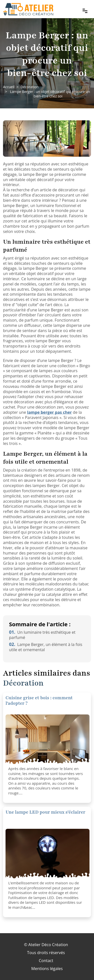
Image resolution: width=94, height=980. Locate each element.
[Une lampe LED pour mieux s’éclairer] (48, 854)
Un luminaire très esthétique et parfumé (42, 635)
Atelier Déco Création (48, 945)
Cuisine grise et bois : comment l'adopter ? (39, 700)
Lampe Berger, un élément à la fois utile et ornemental (46, 647)
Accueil (9, 87)
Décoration (30, 87)
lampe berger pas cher (49, 412)
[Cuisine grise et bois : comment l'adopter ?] (48, 739)
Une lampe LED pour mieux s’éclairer (45, 812)
